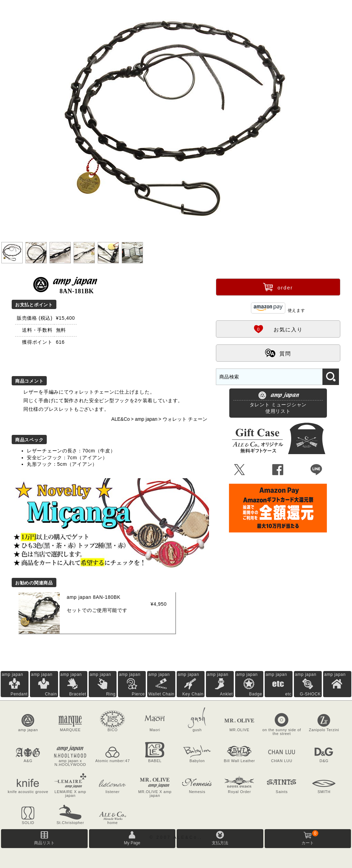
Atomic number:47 (112, 761)
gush (197, 730)
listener (113, 792)
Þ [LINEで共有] (316, 470)
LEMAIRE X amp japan (70, 794)
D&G (324, 761)
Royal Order (239, 792)
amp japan (146, 419)
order (278, 287)
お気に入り (278, 329)
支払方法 (220, 843)
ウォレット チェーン (185, 419)
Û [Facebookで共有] (278, 470)
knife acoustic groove (28, 792)
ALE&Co (121, 419)
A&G (28, 761)
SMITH (324, 792)
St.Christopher (70, 823)
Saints (282, 792)
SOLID (28, 823)
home (112, 823)
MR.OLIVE (239, 730)
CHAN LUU (282, 761)
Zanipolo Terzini (324, 730)
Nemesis (197, 792)
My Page (132, 843)
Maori (155, 730)
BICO (113, 730)
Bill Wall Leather (239, 761)
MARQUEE (70, 730)
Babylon (197, 761)
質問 (278, 353)
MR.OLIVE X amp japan (155, 794)
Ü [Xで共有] (240, 470)
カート (310, 838)
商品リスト (44, 843)
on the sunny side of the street (282, 732)
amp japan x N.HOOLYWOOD (70, 763)
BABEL (155, 761)
